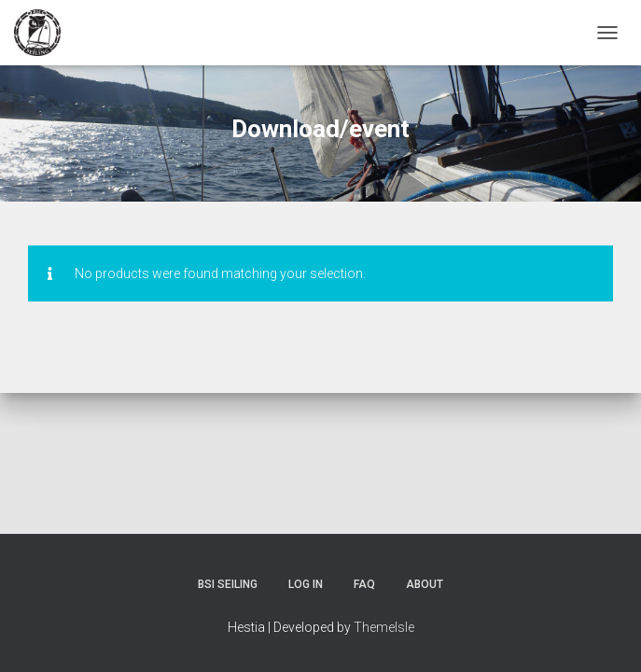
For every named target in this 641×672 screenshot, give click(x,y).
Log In (306, 584)
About (425, 584)
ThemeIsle (384, 627)
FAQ (364, 584)
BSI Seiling (228, 584)
